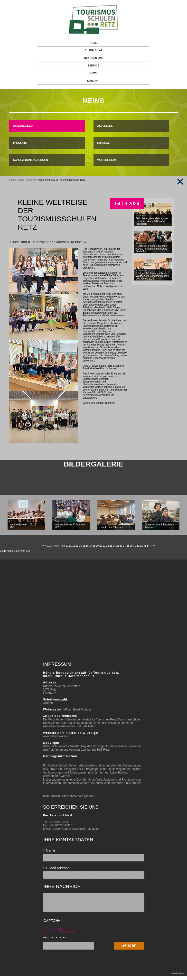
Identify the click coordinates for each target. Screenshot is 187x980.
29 (131, 546)
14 (80, 546)
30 (135, 546)
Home (13, 180)
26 (121, 546)
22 (108, 546)
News (21, 180)
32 (141, 546)
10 (67, 546)
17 (90, 546)
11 (70, 546)
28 (128, 546)
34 (148, 546)
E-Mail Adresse (56, 868)
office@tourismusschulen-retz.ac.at (76, 829)
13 (77, 546)
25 (118, 546)
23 (111, 546)
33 (145, 546)
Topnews (31, 180)
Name (49, 850)
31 (138, 546)
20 (101, 546)
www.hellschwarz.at (56, 736)
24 (114, 546)
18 (94, 546)
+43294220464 (58, 822)
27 (125, 546)
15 (84, 546)
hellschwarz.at (178, 977)
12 (74, 546)
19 (97, 546)
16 (87, 546)
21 (104, 546)
